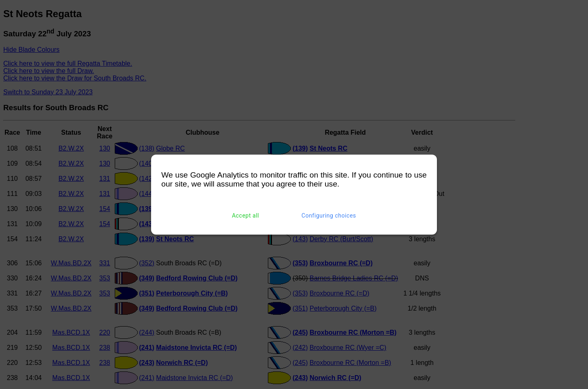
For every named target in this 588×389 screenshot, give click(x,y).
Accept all (246, 216)
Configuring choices (329, 216)
